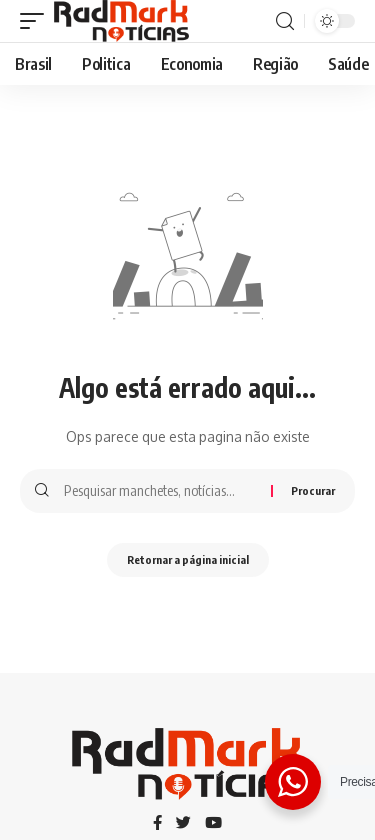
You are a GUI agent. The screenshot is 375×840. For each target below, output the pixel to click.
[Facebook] (157, 824)
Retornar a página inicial (188, 559)
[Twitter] (183, 824)
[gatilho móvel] (37, 21)
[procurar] (285, 21)
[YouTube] (213, 824)
